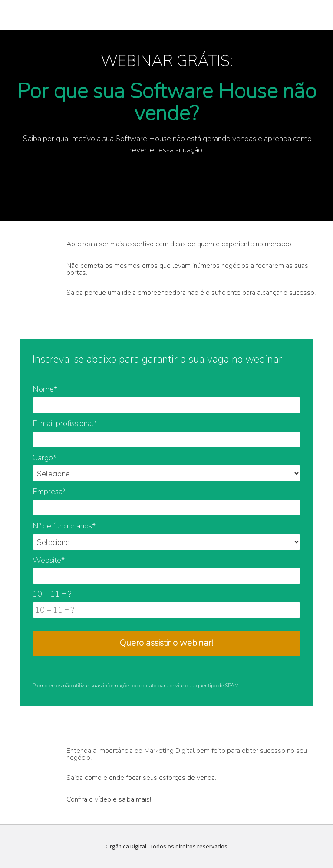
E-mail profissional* (65, 423)
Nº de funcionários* (64, 526)
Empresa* (49, 492)
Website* (49, 560)
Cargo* (45, 458)
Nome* (45, 389)
